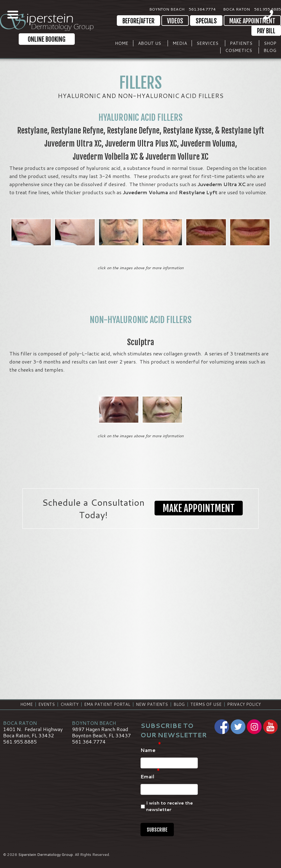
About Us (150, 43)
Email (150, 777)
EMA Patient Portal (107, 704)
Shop (270, 43)
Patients (241, 43)
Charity (69, 704)
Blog (270, 50)
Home (122, 43)
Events (47, 704)
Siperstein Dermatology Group (45, 854)
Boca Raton (236, 9)
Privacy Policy (244, 704)
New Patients (152, 704)
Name (151, 750)
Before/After (138, 21)
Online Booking (47, 39)
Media (180, 43)
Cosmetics (239, 50)
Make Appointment (252, 21)
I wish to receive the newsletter (169, 806)
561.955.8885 (268, 9)
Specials (206, 21)
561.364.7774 (202, 9)
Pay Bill (266, 31)
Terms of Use (206, 704)
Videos (175, 21)
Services (207, 43)
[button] (199, 509)
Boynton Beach (167, 9)
